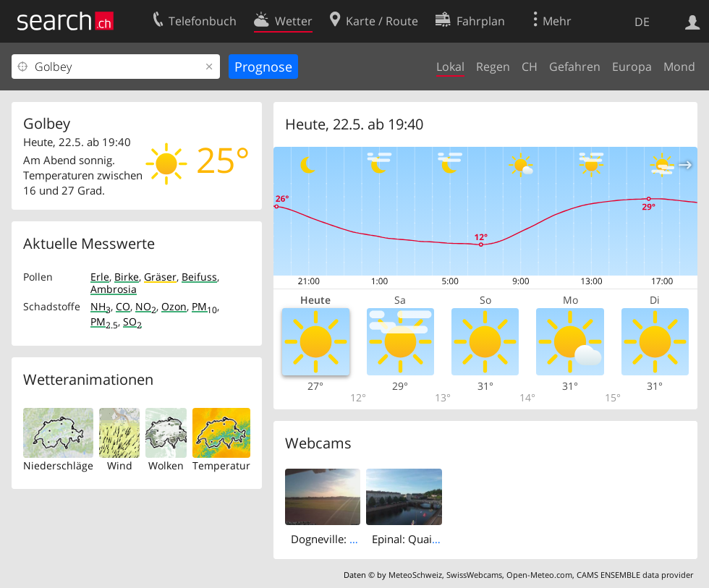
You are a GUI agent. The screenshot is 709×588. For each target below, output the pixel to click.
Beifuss (199, 277)
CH (530, 67)
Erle (100, 277)
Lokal (450, 67)
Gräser (160, 277)
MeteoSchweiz (415, 575)
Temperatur (221, 465)
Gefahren (575, 67)
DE (642, 22)
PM (204, 306)
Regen (493, 67)
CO (123, 306)
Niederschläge (58, 465)
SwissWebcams (474, 575)
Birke (127, 277)
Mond (679, 67)
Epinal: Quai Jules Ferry (429, 539)
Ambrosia (114, 289)
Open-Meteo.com (539, 575)
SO (132, 321)
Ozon (174, 306)
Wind (120, 465)
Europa (632, 67)
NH (101, 306)
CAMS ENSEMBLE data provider (635, 575)
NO (146, 306)
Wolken (166, 465)
